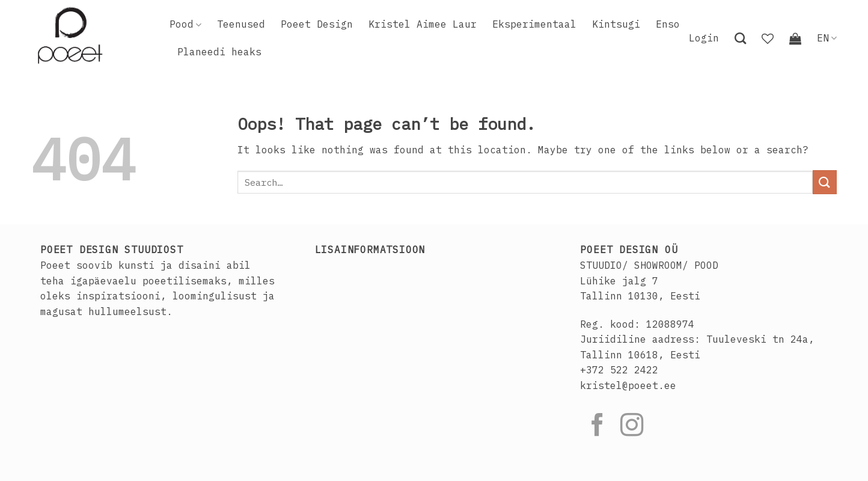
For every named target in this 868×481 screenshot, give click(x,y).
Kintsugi (616, 24)
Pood (185, 24)
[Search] (740, 38)
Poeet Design (317, 24)
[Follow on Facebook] (598, 427)
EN (827, 38)
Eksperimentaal (534, 24)
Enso (668, 24)
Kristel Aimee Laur (423, 24)
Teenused (241, 24)
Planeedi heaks (219, 52)
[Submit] (825, 182)
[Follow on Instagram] (632, 427)
